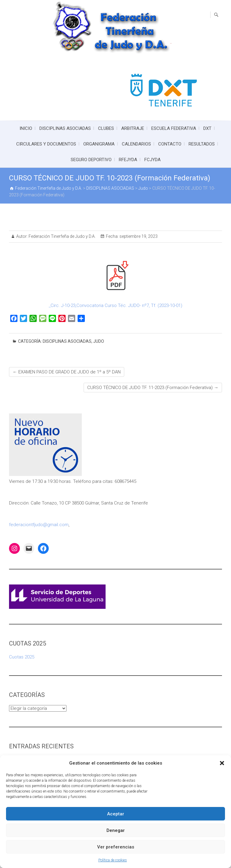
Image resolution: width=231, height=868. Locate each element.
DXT (207, 128)
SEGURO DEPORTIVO (91, 160)
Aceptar (116, 814)
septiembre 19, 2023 (138, 236)
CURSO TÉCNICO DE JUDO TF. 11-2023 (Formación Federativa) (153, 388)
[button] (222, 763)
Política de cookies (113, 860)
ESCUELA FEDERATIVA (174, 128)
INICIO (26, 128)
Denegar (116, 830)
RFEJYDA (128, 160)
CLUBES (106, 128)
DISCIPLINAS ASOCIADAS (65, 128)
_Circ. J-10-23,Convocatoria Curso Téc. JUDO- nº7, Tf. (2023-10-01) (115, 305)
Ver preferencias (116, 847)
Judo (99, 341)
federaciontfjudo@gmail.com (39, 525)
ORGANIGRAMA (99, 144)
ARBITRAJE (133, 128)
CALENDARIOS (136, 144)
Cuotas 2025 (22, 657)
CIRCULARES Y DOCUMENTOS (46, 144)
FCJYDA (152, 160)
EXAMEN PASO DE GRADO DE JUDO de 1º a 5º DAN (67, 372)
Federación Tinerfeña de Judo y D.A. (62, 236)
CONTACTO (170, 144)
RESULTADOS (202, 144)
